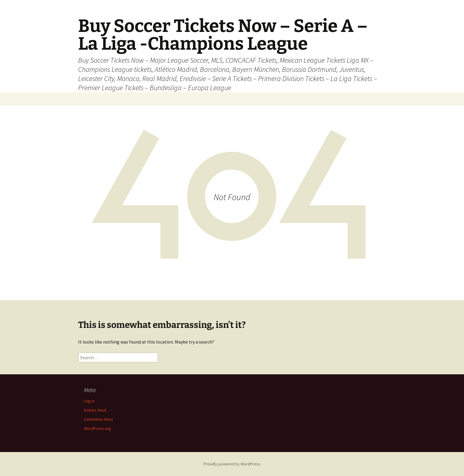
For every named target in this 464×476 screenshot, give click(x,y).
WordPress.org (98, 428)
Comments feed (98, 419)
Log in (89, 401)
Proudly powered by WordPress (232, 464)
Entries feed (95, 410)
